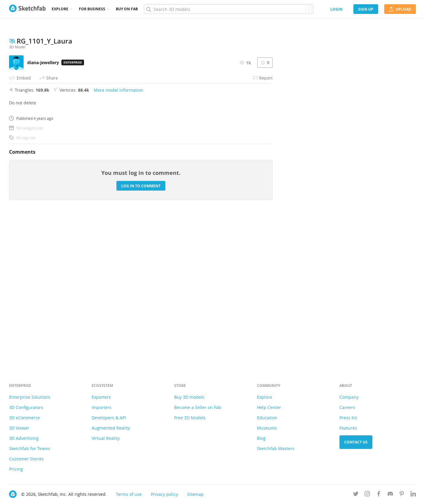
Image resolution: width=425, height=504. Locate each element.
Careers (347, 407)
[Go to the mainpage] (27, 9)
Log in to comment (141, 334)
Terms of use (129, 494)
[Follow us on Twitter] (356, 495)
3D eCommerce (24, 418)
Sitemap (195, 494)
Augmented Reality (111, 428)
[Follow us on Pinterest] (402, 495)
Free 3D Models (190, 418)
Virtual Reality (106, 438)
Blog (261, 438)
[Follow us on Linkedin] (413, 495)
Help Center (269, 407)
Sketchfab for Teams (30, 448)
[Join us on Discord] (390, 495)
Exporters (101, 397)
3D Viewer (19, 428)
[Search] (229, 9)
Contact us (356, 442)
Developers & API (109, 418)
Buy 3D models (189, 397)
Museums (267, 428)
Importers (102, 407)
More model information (118, 238)
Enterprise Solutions (30, 397)
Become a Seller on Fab (198, 407)
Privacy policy (164, 494)
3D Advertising (24, 438)
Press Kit (348, 418)
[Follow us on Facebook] (379, 495)
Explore (60, 9)
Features (348, 428)
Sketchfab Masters (276, 448)
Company (349, 397)
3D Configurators (26, 407)
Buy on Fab (127, 9)
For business (92, 9)
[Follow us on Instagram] (367, 495)
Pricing (16, 469)
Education (267, 418)
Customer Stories (26, 459)
